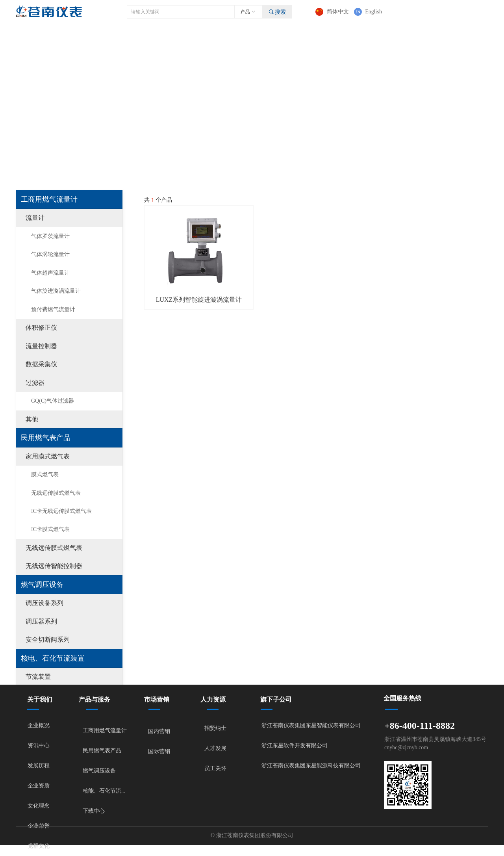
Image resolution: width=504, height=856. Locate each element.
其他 (32, 419)
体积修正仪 (41, 328)
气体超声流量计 (50, 273)
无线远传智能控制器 (54, 566)
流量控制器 (41, 346)
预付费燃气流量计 (53, 309)
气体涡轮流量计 (50, 254)
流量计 (35, 218)
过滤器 (35, 383)
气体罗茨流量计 (50, 236)
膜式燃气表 (45, 474)
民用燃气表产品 (46, 438)
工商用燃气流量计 (49, 199)
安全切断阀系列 (48, 640)
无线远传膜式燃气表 (56, 493)
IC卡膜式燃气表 (50, 529)
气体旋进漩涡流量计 (56, 291)
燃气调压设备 (42, 585)
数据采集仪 (41, 364)
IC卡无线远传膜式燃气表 (61, 511)
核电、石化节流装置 (53, 658)
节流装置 (38, 677)
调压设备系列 (44, 603)
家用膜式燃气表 (48, 456)
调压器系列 (41, 621)
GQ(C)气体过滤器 (53, 401)
